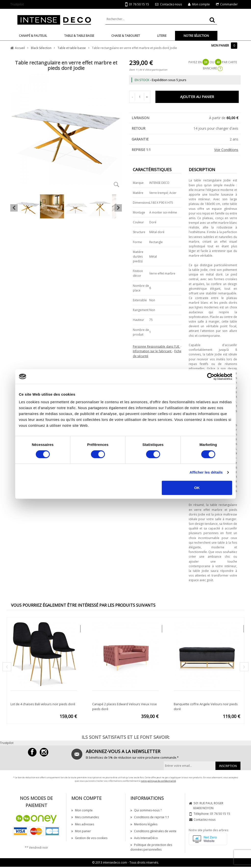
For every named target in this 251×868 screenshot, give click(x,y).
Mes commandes (85, 817)
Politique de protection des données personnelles (151, 847)
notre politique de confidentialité (158, 781)
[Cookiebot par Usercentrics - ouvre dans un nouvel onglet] (211, 377)
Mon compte (201, 4)
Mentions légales (144, 824)
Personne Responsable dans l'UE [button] (157, 346)
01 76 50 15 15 (137, 5)
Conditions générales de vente (153, 831)
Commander (229, 4)
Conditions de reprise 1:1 (150, 817)
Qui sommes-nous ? (146, 810)
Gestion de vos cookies (89, 838)
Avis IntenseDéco (144, 838)
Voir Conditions (226, 150)
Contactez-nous (171, 4)
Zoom (116, 184)
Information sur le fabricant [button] (153, 351)
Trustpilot (17, 4)
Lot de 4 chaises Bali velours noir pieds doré (43, 704)
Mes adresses (83, 824)
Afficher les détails (206, 472)
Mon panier (81, 831)
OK (197, 488)
